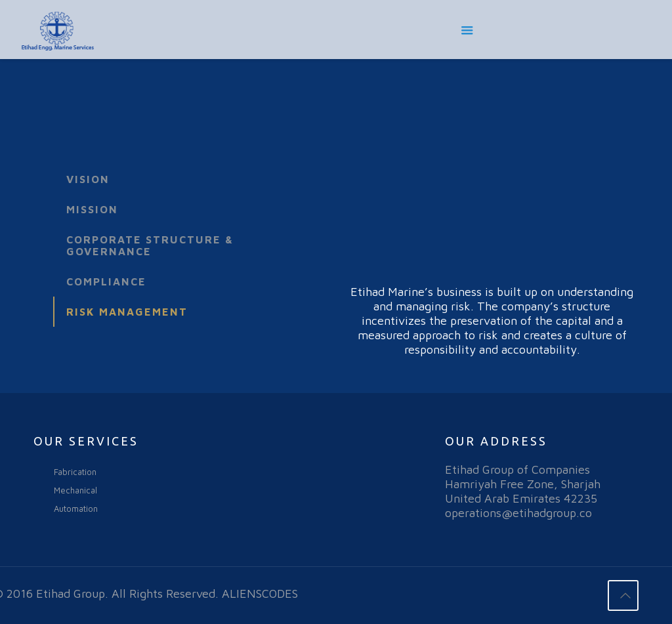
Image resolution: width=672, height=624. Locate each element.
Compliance (106, 281)
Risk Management (127, 312)
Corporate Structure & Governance (150, 245)
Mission (92, 209)
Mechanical (75, 490)
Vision (88, 179)
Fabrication (75, 472)
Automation (76, 509)
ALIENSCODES (260, 593)
